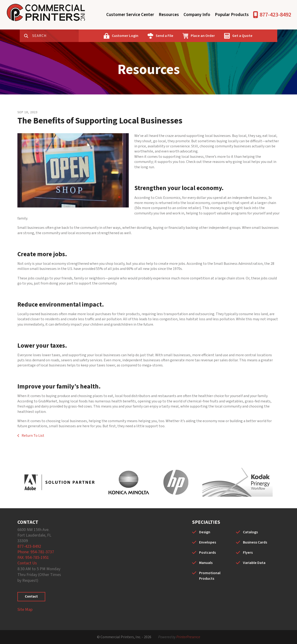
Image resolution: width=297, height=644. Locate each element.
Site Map (25, 610)
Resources (169, 15)
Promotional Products (210, 576)
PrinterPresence (188, 637)
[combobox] (55, 36)
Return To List (33, 436)
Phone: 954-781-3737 (36, 552)
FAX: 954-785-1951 (33, 558)
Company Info (197, 15)
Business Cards (255, 542)
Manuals (206, 563)
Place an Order (203, 36)
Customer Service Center (130, 15)
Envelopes (208, 542)
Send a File (165, 36)
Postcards (207, 553)
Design (205, 532)
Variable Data (254, 563)
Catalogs (250, 532)
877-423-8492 (275, 15)
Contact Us (27, 563)
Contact (31, 597)
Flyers (248, 553)
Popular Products (232, 15)
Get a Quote (242, 36)
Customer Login (125, 36)
